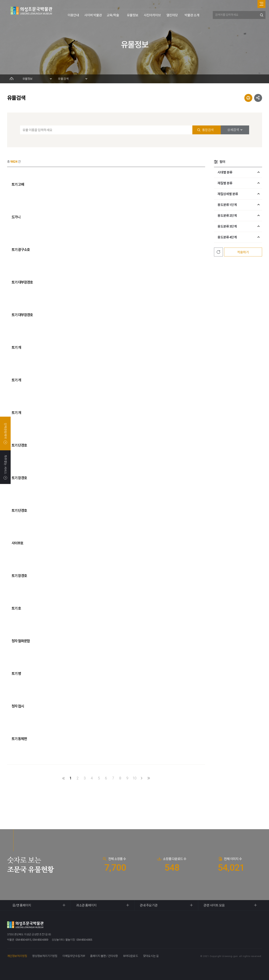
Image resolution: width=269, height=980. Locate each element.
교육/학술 (113, 15)
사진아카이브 (152, 15)
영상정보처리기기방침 (45, 956)
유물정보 (133, 15)
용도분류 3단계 (227, 226)
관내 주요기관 (149, 905)
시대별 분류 (225, 172)
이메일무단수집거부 (74, 956)
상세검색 (233, 130)
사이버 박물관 (93, 15)
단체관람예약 (5, 433)
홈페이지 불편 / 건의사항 (104, 956)
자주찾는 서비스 (5, 467)
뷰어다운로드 (131, 956)
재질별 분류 (225, 183)
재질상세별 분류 (228, 194)
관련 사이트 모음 (214, 905)
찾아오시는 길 (151, 956)
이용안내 (73, 15)
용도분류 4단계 (227, 237)
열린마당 (172, 15)
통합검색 (208, 130)
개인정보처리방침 (17, 956)
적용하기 (243, 252)
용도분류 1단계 (227, 205)
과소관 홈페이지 (86, 905)
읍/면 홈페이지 (22, 905)
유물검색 (63, 79)
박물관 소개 (192, 15)
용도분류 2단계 (227, 216)
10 (134, 778)
